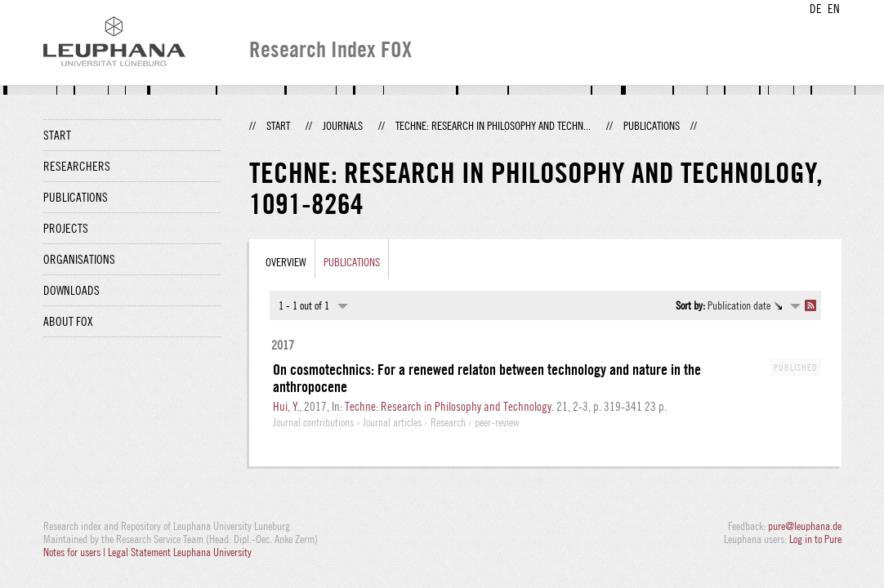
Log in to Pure (815, 539)
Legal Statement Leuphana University (180, 552)
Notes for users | (76, 552)
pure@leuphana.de (805, 526)
